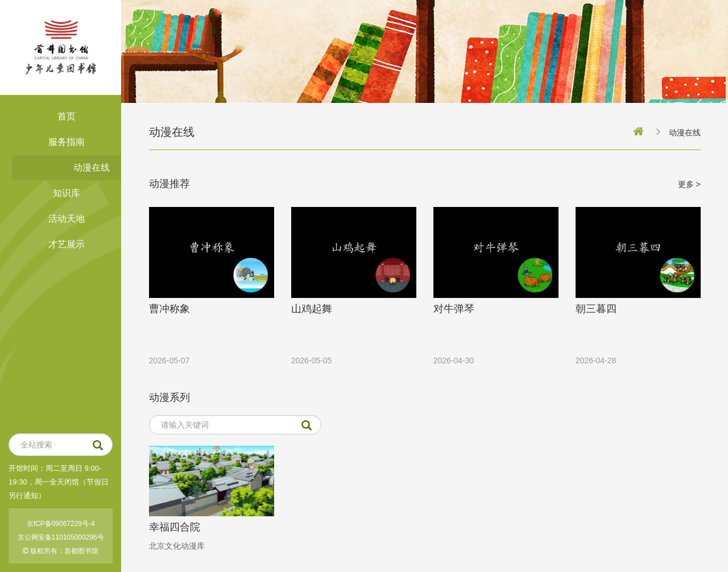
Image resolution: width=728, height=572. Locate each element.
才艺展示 (67, 244)
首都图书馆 (81, 551)
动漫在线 (92, 167)
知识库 (67, 193)
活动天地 (67, 219)
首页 (67, 116)
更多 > (689, 184)
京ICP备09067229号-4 (61, 524)
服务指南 (67, 142)
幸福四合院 (175, 527)
